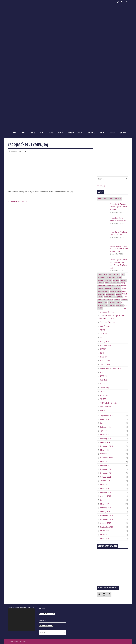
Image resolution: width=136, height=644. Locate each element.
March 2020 (105, 488)
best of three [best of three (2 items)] (108, 280)
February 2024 (106, 438)
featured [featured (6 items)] (113, 283)
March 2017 (105, 535)
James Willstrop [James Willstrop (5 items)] (111, 286)
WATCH (60, 133)
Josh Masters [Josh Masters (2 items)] (108, 289)
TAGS (106, 199)
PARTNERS (92, 133)
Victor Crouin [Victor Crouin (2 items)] (120, 305)
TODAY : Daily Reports (108, 403)
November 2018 (106, 519)
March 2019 (105, 504)
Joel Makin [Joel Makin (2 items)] (100, 289)
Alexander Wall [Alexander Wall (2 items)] (111, 277)
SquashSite (22, 641)
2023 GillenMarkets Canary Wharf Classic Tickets (124, 296)
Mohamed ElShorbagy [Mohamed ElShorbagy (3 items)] (116, 291)
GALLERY (123, 133)
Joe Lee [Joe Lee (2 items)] (119, 286)
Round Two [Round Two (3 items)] (124, 300)
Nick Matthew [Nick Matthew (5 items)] (101, 294)
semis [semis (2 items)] (105, 303)
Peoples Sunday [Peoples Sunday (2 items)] (108, 297)
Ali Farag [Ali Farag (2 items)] (119, 277)
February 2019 (106, 508)
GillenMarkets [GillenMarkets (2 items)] (101, 286)
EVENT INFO (104, 334)
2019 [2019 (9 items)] (110, 275)
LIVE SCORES (105, 364)
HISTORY (112, 133)
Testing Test (104, 395)
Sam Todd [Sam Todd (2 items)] (100, 303)
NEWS (42, 133)
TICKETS (32, 133)
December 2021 (106, 469)
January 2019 (105, 512)
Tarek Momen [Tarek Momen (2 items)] (112, 303)
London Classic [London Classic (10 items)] (117, 289)
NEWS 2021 (104, 376)
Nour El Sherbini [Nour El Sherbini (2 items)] (110, 294)
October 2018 (106, 523)
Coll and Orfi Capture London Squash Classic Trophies (118, 207)
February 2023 (106, 454)
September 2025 (107, 415)
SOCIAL (102, 133)
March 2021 (105, 485)
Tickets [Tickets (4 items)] (119, 303)
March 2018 (105, 531)
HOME (15, 133)
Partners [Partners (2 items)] (119, 294)
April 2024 (104, 431)
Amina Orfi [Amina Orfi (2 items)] (100, 280)
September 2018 (107, 527)
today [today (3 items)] (107, 305)
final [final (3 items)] (119, 283)
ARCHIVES (118, 199)
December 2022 (106, 458)
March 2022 (105, 462)
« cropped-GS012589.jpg (18, 201)
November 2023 (106, 446)
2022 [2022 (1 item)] (123, 275)
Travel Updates (105, 407)
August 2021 (105, 481)
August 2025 (105, 419)
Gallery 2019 (104, 341)
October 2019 (106, 496)
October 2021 (106, 477)
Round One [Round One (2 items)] (117, 300)
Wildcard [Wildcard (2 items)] (100, 308)
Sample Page (105, 388)
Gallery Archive (105, 345)
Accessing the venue (108, 312)
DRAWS (51, 133)
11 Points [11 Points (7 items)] (100, 275)
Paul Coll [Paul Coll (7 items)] (100, 297)
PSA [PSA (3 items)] (115, 297)
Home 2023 (104, 357)
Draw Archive (105, 326)
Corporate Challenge (75, 133)
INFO (23, 133)
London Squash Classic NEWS (111, 368)
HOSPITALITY (105, 361)
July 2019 (104, 500)
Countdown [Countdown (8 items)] (123, 280)
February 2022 (106, 465)
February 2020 (106, 492)
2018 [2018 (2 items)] (105, 275)
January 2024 (105, 442)
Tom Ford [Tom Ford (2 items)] (112, 305)
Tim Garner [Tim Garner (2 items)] (101, 305)
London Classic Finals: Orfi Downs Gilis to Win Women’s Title (119, 249)
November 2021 (106, 473)
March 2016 (105, 538)
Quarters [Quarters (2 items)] (120, 297)
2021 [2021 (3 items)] (118, 275)
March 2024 (105, 435)
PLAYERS (103, 384)
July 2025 (104, 423)
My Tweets (101, 186)
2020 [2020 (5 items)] (114, 275)
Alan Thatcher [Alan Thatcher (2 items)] (101, 277)
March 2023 (105, 450)
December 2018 (106, 515)
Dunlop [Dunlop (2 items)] (107, 283)
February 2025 (106, 427)
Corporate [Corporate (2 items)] (116, 280)
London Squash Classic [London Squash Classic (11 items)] (103, 291)
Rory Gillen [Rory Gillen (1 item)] (110, 300)
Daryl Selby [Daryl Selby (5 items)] (101, 283)
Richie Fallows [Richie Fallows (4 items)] (101, 300)
